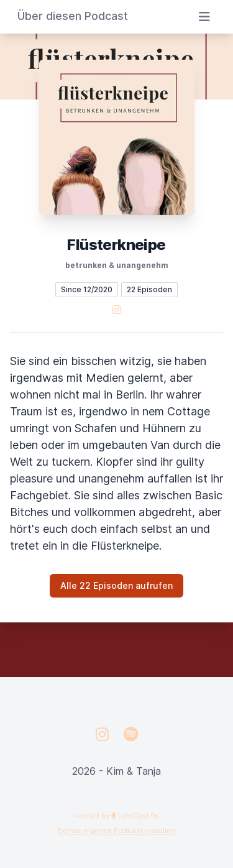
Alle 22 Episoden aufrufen (116, 585)
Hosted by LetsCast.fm (116, 816)
